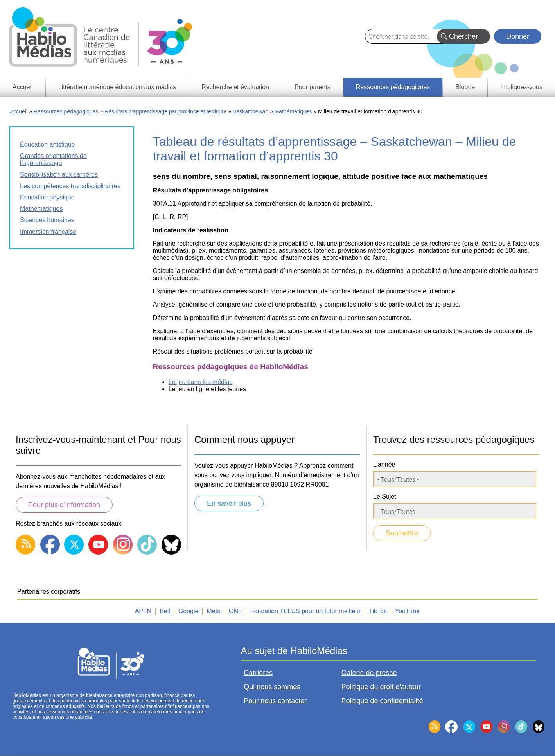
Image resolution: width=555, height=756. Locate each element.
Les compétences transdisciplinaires (70, 186)
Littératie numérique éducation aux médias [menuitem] (117, 87)
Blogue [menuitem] (465, 87)
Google (189, 611)
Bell (165, 611)
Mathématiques (293, 111)
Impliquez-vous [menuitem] (521, 87)
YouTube (407, 611)
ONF (235, 611)
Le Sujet (385, 497)
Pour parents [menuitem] (313, 87)
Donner (518, 36)
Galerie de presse (369, 673)
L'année (384, 464)
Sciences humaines (47, 220)
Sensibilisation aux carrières (59, 175)
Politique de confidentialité (382, 701)
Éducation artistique (48, 145)
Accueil (19, 111)
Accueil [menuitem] (23, 87)
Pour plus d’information (64, 505)
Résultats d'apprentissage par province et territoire (165, 111)
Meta (214, 611)
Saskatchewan (251, 111)
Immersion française (48, 232)
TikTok (378, 611)
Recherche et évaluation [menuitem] (235, 87)
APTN (143, 611)
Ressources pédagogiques (66, 111)
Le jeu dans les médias (201, 382)
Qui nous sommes (272, 687)
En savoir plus (229, 503)
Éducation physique (47, 197)
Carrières (258, 673)
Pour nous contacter (275, 701)
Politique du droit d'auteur (381, 687)
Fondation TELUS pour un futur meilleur (306, 611)
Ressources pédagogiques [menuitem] (393, 87)
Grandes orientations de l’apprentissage (53, 159)
